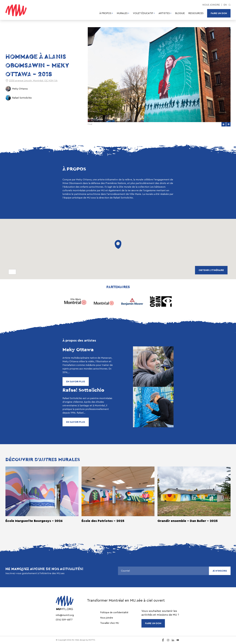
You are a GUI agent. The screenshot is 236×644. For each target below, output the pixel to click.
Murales (123, 13)
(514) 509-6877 (64, 620)
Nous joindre (211, 5)
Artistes (165, 13)
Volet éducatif (144, 13)
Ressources (196, 13)
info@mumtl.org (65, 615)
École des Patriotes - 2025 (103, 521)
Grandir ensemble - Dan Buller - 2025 (188, 521)
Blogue (180, 13)
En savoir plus (76, 382)
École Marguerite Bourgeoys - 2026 (34, 521)
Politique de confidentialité (114, 613)
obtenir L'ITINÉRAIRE (211, 270)
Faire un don (219, 13)
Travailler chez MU (110, 623)
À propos (106, 13)
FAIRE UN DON (153, 623)
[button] (224, 124)
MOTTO (92, 640)
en (225, 5)
